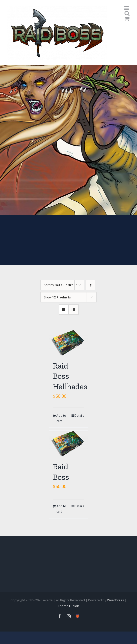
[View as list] (73, 310)
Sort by (61, 285)
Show (57, 297)
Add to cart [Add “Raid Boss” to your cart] (61, 509)
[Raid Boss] (69, 444)
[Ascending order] (90, 285)
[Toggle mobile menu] (127, 8)
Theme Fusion (68, 606)
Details (79, 416)
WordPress (116, 600)
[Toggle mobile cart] (127, 19)
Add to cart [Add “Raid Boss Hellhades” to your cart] (61, 418)
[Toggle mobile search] (127, 13)
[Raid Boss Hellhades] (69, 343)
